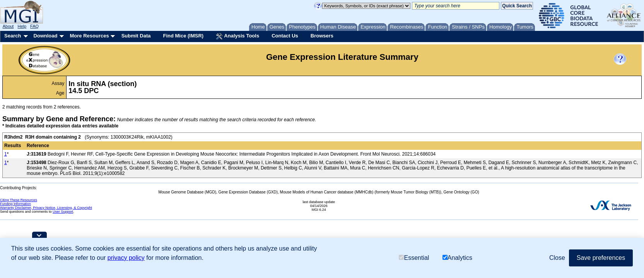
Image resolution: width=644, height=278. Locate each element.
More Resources (89, 36)
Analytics (457, 258)
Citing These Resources (19, 200)
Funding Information (15, 204)
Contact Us (285, 36)
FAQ (34, 26)
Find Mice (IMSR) (183, 36)
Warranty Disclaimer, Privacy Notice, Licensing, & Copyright (46, 208)
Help (22, 26)
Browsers (322, 36)
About (8, 26)
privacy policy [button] (126, 258)
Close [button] (557, 258)
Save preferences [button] (601, 258)
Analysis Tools (237, 36)
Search (13, 36)
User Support (63, 212)
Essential (414, 258)
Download (45, 36)
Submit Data (136, 36)
